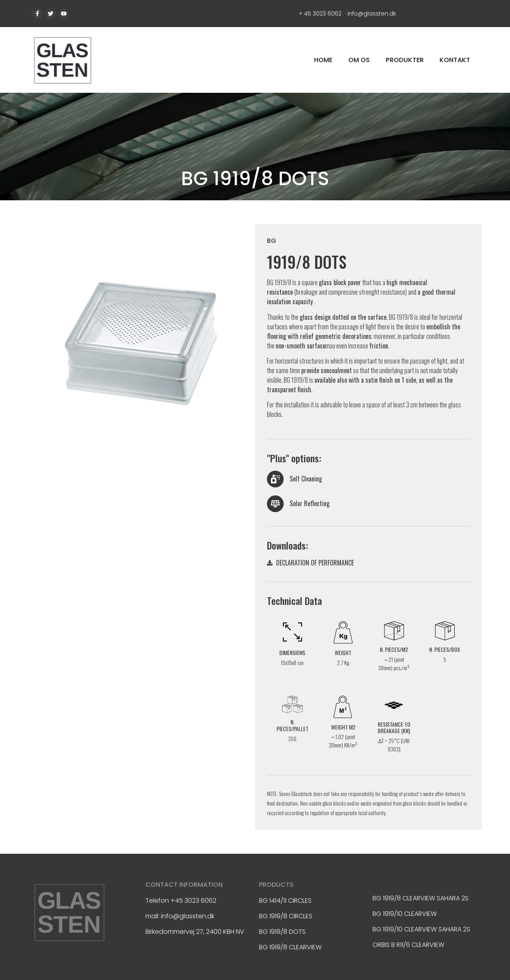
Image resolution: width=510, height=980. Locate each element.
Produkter (405, 60)
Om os (359, 60)
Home (323, 60)
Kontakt (455, 60)
